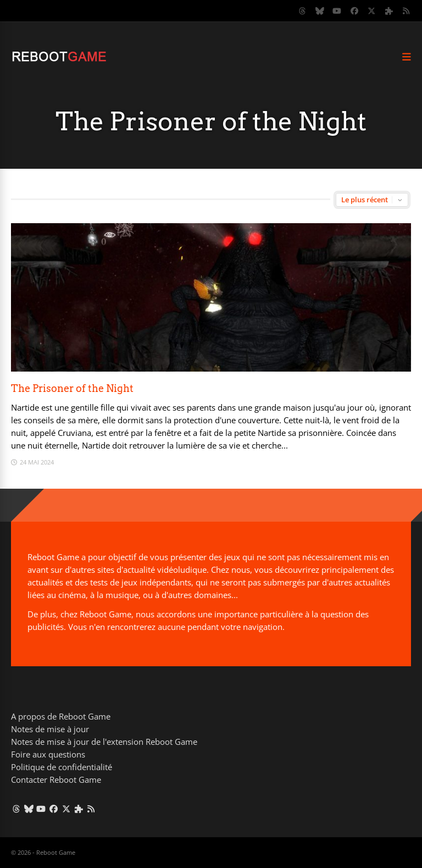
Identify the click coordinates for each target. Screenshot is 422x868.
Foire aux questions (48, 754)
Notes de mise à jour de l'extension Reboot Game (104, 742)
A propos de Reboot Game (61, 716)
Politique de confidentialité (62, 767)
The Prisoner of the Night (72, 388)
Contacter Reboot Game (56, 779)
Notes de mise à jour (50, 729)
